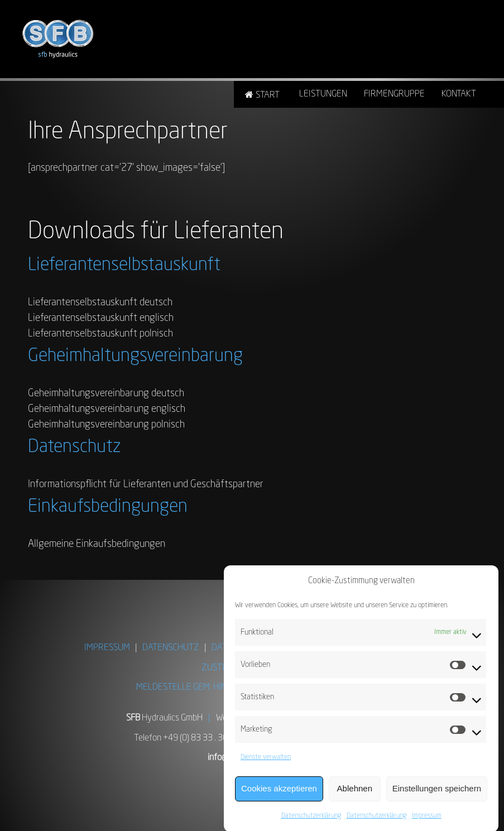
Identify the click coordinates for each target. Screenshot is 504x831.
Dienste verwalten (266, 762)
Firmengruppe (394, 94)
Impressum (427, 820)
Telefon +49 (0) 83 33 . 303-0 (188, 738)
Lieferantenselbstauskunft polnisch (100, 334)
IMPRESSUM (107, 648)
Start (268, 95)
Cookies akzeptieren (279, 793)
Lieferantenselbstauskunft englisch (101, 318)
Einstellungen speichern (437, 793)
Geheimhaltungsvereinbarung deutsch (106, 393)
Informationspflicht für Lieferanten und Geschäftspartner (146, 484)
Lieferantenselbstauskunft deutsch (100, 302)
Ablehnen (355, 793)
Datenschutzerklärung (311, 820)
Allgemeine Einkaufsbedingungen (97, 544)
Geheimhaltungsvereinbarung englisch (107, 409)
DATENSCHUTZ (171, 648)
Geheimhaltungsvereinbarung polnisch (106, 425)
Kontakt (459, 94)
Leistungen (323, 94)
